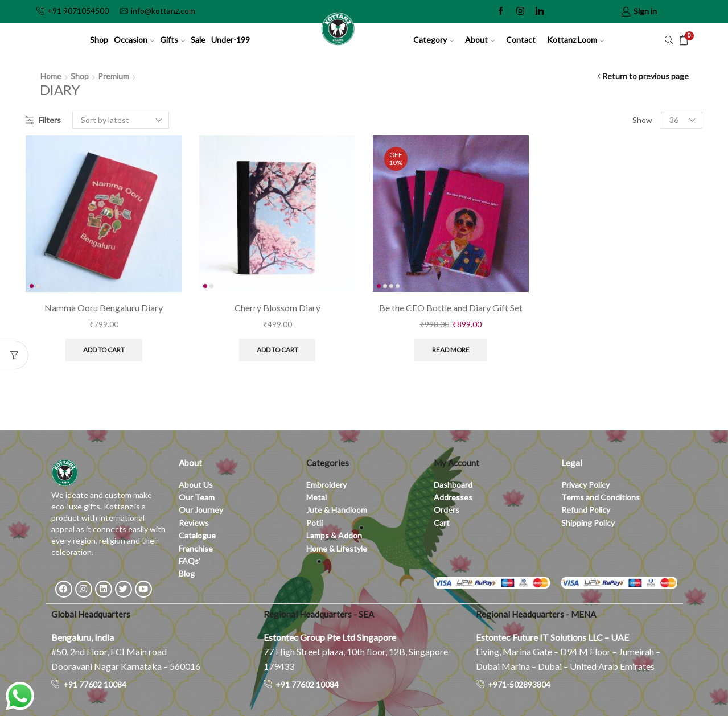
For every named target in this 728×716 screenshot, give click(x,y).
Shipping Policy (588, 523)
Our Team (197, 497)
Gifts (172, 40)
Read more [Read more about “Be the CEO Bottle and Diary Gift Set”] (451, 350)
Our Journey (201, 510)
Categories (328, 463)
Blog (187, 573)
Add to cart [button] (104, 350)
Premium (114, 76)
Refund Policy (586, 510)
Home (51, 76)
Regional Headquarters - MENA (536, 614)
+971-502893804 (519, 684)
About (480, 40)
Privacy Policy (585, 485)
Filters (43, 120)
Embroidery (326, 485)
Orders (447, 510)
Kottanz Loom (575, 40)
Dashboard (453, 485)
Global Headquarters (91, 614)
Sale (198, 40)
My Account (456, 463)
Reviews (194, 523)
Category (433, 40)
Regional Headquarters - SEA (319, 614)
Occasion (134, 40)
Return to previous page (645, 76)
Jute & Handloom (337, 510)
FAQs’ (190, 561)
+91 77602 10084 (95, 684)
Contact (521, 40)
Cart (442, 523)
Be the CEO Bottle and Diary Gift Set (451, 308)
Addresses (453, 497)
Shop (99, 40)
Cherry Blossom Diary (277, 308)
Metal (316, 497)
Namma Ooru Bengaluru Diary (104, 308)
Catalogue (197, 535)
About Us (196, 485)
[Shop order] (121, 120)
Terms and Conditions (601, 497)
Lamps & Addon (334, 535)
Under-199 (231, 40)
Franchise (197, 548)
